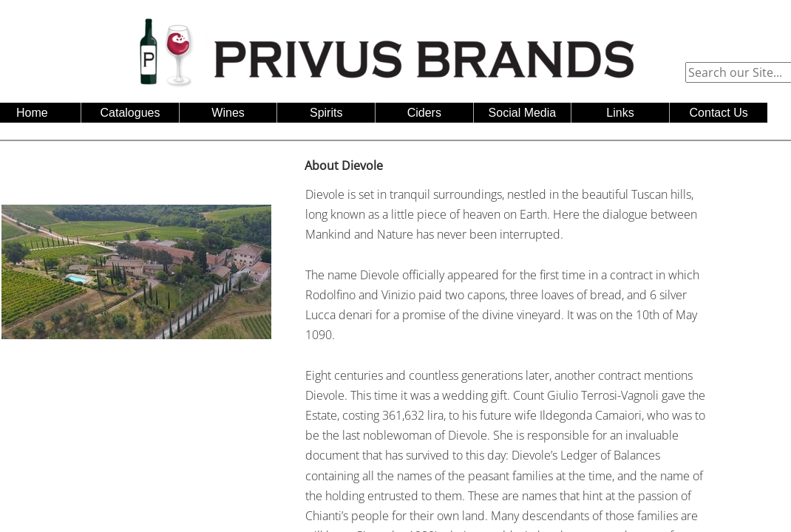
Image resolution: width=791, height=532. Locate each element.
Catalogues (130, 113)
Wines (228, 113)
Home (32, 113)
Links (620, 113)
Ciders (424, 113)
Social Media (523, 113)
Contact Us (719, 113)
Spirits (326, 113)
